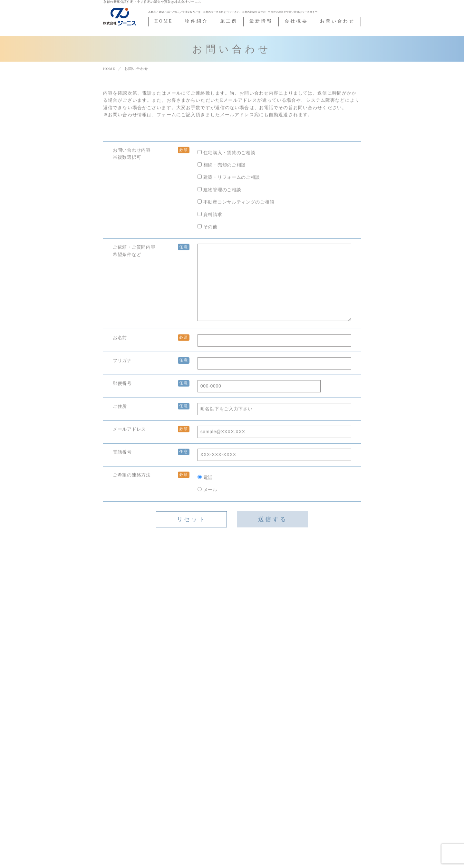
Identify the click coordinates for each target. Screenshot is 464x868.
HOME (164, 21)
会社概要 (296, 21)
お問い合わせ (337, 21)
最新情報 (261, 21)
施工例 (229, 21)
